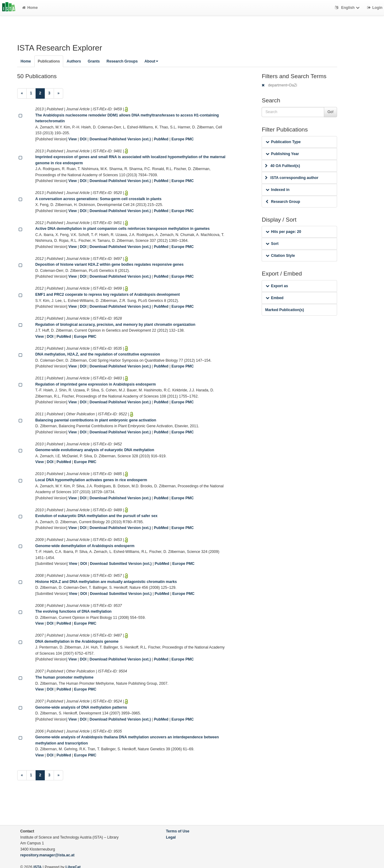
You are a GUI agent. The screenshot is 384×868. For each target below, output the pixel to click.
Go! (331, 112)
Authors (74, 61)
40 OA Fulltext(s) (282, 166)
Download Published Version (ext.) (120, 139)
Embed (275, 298)
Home (30, 8)
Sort (272, 244)
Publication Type (283, 142)
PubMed (161, 139)
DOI (83, 139)
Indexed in (277, 190)
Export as (277, 286)
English (348, 8)
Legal (171, 837)
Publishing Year (282, 154)
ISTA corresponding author (292, 178)
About (151, 61)
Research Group (283, 202)
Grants (94, 61)
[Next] (58, 93)
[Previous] (22, 93)
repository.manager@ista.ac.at (47, 855)
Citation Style (280, 256)
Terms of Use (178, 831)
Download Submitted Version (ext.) (121, 564)
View (73, 139)
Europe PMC (182, 139)
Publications (49, 61)
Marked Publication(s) (284, 310)
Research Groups (122, 61)
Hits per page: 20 (283, 232)
